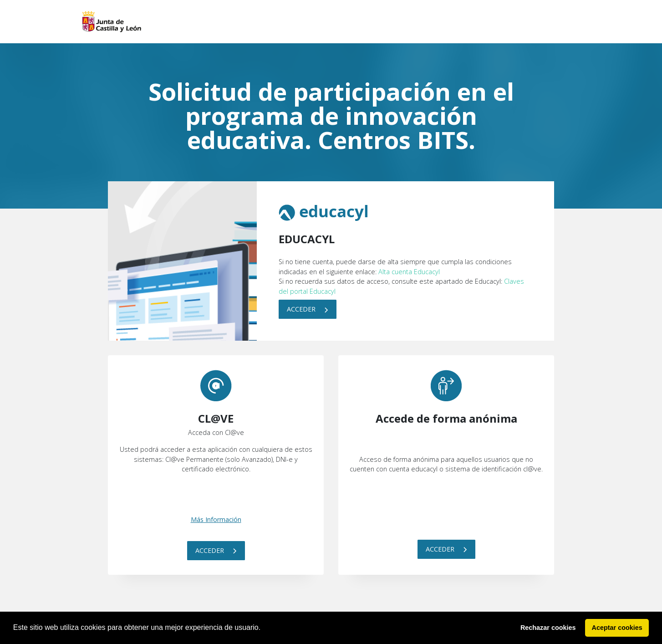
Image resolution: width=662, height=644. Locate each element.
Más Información (216, 519)
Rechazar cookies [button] (548, 628)
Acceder (308, 309)
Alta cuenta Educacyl (409, 272)
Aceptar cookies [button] (617, 628)
